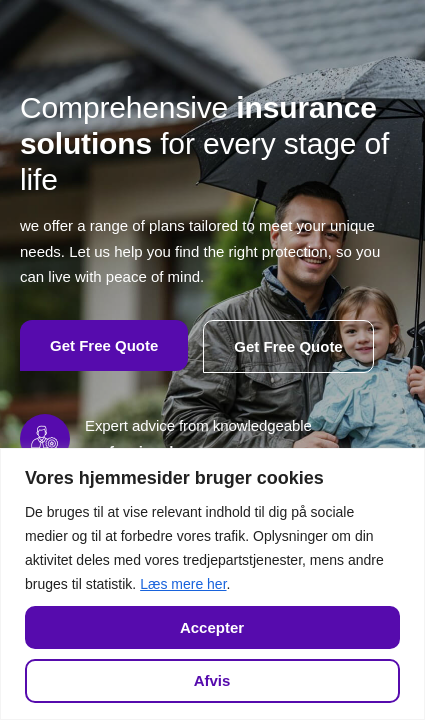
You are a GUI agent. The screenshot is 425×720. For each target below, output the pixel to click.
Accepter (212, 627)
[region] (212, 584)
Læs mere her (183, 584)
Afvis (212, 680)
